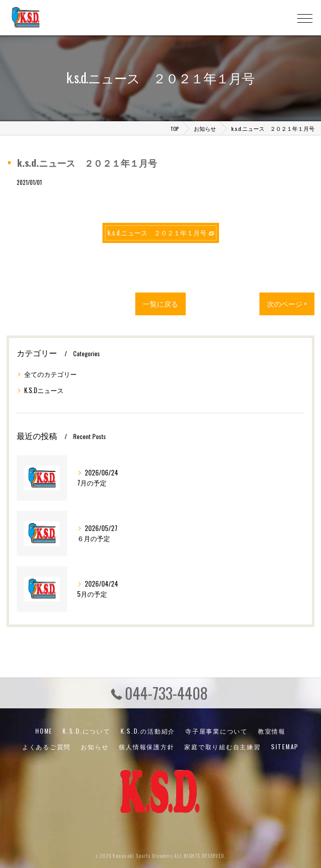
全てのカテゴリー (50, 374)
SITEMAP (285, 746)
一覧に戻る (161, 304)
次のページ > (287, 304)
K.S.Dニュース (44, 390)
